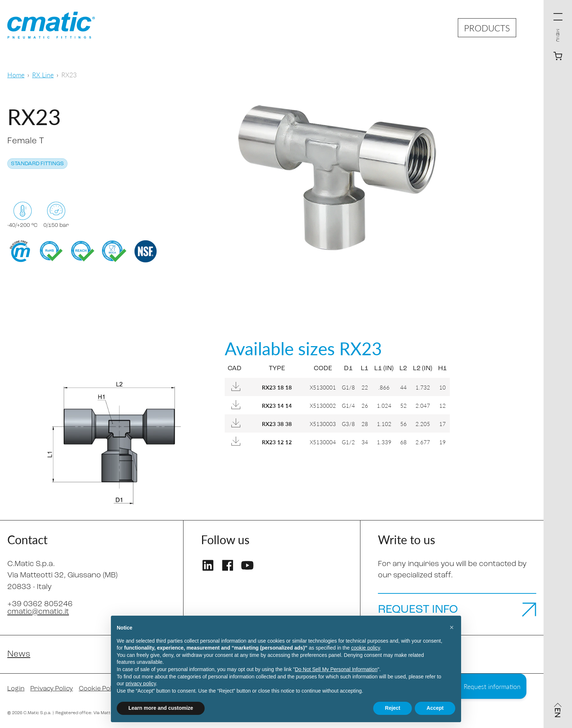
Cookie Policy (99, 689)
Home (16, 75)
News (19, 654)
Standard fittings (37, 164)
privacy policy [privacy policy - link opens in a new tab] (141, 684)
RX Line (43, 75)
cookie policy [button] (365, 648)
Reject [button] (393, 708)
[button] (452, 627)
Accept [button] (435, 708)
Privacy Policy (52, 689)
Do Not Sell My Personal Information (336, 669)
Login (16, 689)
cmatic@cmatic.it (38, 612)
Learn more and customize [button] (161, 708)
